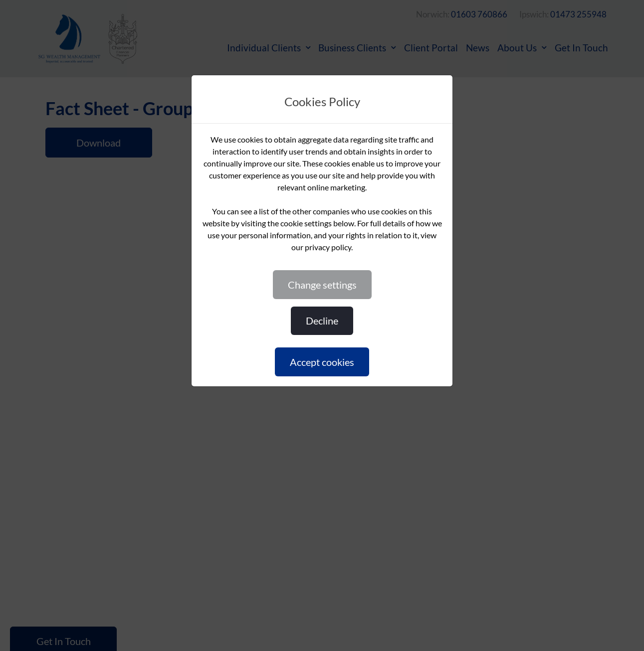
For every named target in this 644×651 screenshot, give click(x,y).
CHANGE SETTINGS (322, 285)
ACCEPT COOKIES (322, 362)
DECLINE (322, 321)
